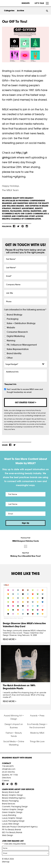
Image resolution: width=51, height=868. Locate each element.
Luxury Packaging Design (13, 821)
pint (23, 226)
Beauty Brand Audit (11, 792)
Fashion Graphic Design (13, 809)
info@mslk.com (9, 769)
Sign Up (26, 523)
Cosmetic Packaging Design (15, 807)
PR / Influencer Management (22, 345)
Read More (9, 639)
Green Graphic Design (12, 812)
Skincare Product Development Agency (20, 827)
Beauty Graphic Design (12, 795)
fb (14, 226)
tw (18, 226)
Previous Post (26, 540)
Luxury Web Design (11, 824)
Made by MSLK (37, 733)
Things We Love (37, 741)
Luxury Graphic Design (12, 818)
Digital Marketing (16, 336)
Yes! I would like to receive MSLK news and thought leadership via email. (25, 391)
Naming (11, 341)
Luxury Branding (9, 815)
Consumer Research (17, 332)
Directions (6, 778)
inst (27, 226)
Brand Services (9, 804)
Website (11, 328)
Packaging (13, 319)
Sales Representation (18, 349)
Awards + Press (37, 716)
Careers (6, 781)
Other (10, 358)
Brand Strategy (14, 315)
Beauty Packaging (10, 801)
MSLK (12, 3)
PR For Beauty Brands (11, 830)
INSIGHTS (26, 3)
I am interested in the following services (25, 310)
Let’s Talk (39, 3)
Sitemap (6, 862)
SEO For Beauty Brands (12, 832)
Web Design (7, 835)
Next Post (26, 555)
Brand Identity (14, 353)
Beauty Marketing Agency (14, 798)
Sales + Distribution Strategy (21, 323)
